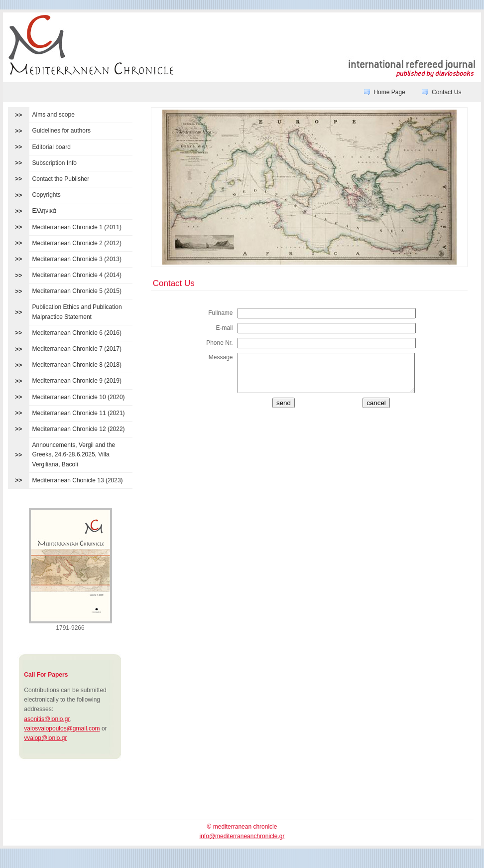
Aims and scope (54, 115)
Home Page (389, 92)
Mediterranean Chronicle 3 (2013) (77, 259)
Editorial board (52, 147)
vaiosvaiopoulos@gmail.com (62, 728)
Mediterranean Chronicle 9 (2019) (77, 381)
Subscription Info (55, 163)
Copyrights (47, 195)
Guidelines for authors (61, 131)
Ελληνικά (44, 211)
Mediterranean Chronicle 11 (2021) (79, 413)
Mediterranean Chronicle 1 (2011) (77, 227)
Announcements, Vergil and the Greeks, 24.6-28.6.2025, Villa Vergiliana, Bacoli (74, 454)
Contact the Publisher (61, 179)
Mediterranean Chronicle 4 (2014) (77, 275)
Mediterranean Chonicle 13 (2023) (78, 480)
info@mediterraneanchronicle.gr (242, 836)
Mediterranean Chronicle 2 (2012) (77, 243)
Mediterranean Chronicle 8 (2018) (77, 365)
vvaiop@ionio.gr (45, 738)
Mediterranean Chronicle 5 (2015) (77, 291)
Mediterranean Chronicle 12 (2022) (79, 429)
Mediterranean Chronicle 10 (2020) (79, 397)
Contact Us (446, 92)
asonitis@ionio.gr (47, 719)
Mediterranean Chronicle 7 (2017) (77, 349)
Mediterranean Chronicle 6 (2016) (77, 333)
